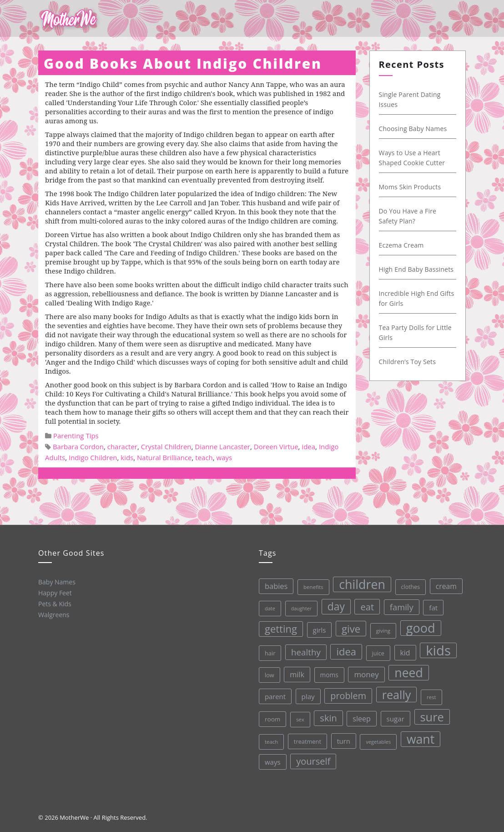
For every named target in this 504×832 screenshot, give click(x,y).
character (122, 446)
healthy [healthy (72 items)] (303, 651)
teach (204, 457)
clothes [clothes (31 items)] (406, 583)
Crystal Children (166, 446)
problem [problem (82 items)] (346, 693)
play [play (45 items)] (306, 695)
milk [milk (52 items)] (295, 673)
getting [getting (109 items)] (277, 628)
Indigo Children (93, 457)
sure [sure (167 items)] (431, 713)
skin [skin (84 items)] (327, 716)
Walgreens (53, 614)
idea (308, 446)
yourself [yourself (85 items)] (313, 760)
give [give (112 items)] (348, 627)
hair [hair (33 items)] (267, 653)
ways (224, 457)
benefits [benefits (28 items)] (309, 586)
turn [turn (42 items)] (343, 739)
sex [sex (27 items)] (299, 718)
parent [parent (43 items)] (273, 696)
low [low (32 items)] (267, 675)
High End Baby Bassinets (418, 269)
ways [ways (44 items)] (272, 762)
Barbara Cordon (78, 446)
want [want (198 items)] (419, 736)
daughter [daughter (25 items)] (297, 607)
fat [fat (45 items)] (430, 604)
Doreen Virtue (276, 446)
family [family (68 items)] (398, 604)
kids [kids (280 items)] (435, 646)
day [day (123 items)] (332, 604)
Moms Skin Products (412, 187)
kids (127, 457)
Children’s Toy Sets (409, 362)
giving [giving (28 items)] (380, 628)
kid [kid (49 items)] (402, 649)
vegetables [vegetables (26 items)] (377, 739)
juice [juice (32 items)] (375, 650)
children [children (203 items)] (358, 582)
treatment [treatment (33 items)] (307, 740)
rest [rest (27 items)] (430, 693)
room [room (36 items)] (271, 719)
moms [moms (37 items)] (327, 673)
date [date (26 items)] (266, 608)
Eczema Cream (403, 245)
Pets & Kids (54, 603)
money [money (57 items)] (364, 672)
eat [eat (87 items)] (363, 604)
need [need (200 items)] (406, 669)
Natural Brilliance (164, 457)
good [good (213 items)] (417, 624)
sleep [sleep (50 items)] (360, 716)
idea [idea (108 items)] (343, 649)
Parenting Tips (76, 436)
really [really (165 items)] (395, 691)
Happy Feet (54, 592)
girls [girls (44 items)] (316, 628)
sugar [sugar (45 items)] (394, 715)
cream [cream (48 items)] (442, 582)
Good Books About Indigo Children (183, 63)
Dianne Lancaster (222, 446)
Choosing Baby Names (415, 129)
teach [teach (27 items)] (271, 741)
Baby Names (56, 581)
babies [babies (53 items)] (272, 585)
